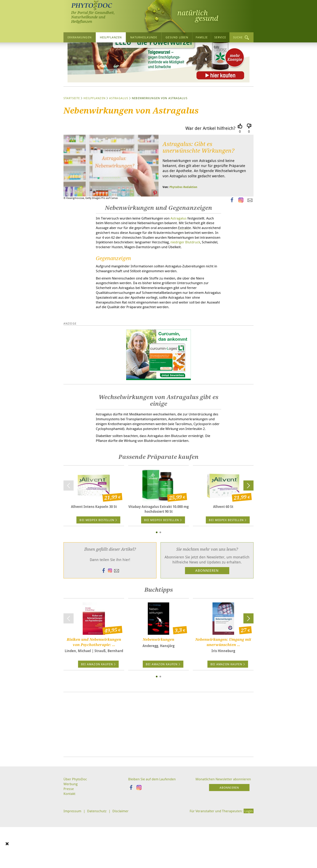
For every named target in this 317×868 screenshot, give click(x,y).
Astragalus (119, 136)
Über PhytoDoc (76, 835)
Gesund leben (177, 37)
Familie (202, 37)
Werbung (71, 840)
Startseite (72, 136)
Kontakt (70, 850)
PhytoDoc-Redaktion (183, 225)
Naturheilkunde (144, 37)
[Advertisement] (158, 780)
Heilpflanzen (111, 37)
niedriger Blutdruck (173, 287)
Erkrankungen (79, 37)
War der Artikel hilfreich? (210, 167)
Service (220, 37)
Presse (69, 845)
